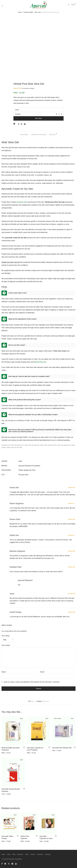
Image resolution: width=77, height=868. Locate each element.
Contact (33, 854)
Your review (6, 645)
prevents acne (22, 202)
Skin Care (38, 12)
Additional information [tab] (39, 134)
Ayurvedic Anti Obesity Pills (62, 748)
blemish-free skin (40, 362)
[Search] (69, 5)
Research (20, 854)
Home (20, 12)
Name (4, 672)
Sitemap (48, 854)
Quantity (18, 114)
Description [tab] (24, 134)
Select (17, 110)
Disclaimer (40, 854)
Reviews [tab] (53, 134)
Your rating (6, 636)
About (9, 854)
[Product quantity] (59, 114)
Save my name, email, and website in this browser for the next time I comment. (32, 682)
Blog (14, 854)
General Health (28, 12)
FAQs (27, 854)
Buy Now (38, 118)
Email (43, 672)
